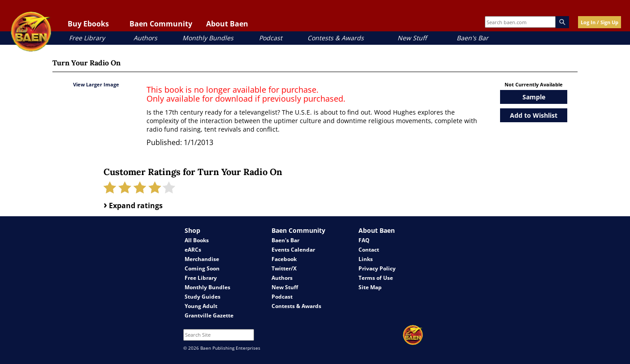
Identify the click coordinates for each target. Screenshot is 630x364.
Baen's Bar (472, 38)
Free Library (87, 38)
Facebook (284, 259)
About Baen (227, 24)
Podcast (271, 38)
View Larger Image (96, 84)
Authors (145, 38)
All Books (197, 240)
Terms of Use (376, 278)
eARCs (193, 250)
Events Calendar (293, 250)
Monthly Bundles (208, 38)
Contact (369, 250)
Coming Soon (202, 268)
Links (366, 259)
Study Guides (203, 297)
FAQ (364, 240)
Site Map (370, 287)
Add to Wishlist (534, 115)
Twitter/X (284, 268)
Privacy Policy (377, 268)
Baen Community (161, 24)
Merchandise (202, 259)
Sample (534, 97)
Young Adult (201, 306)
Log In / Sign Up (600, 22)
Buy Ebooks (88, 24)
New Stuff (412, 38)
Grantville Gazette (209, 315)
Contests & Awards (336, 38)
